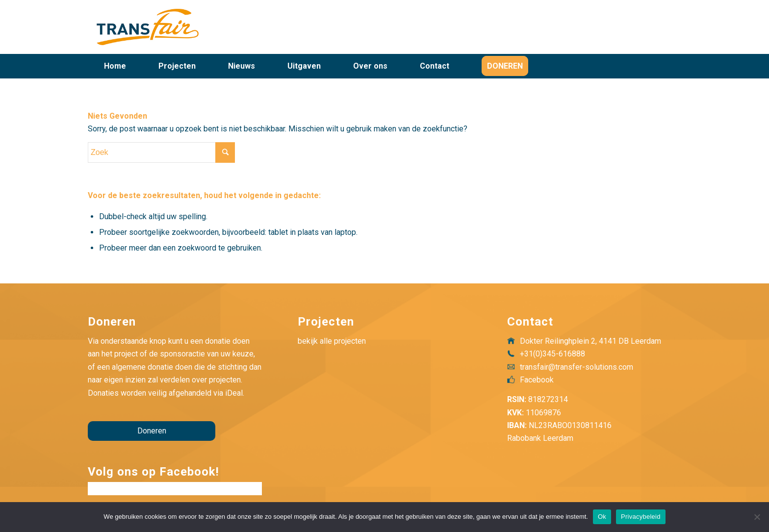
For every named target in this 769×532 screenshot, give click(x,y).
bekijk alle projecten (332, 341)
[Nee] (757, 517)
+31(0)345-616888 (552, 354)
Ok (602, 517)
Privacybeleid (641, 517)
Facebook (537, 380)
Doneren (152, 431)
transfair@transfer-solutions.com (577, 367)
